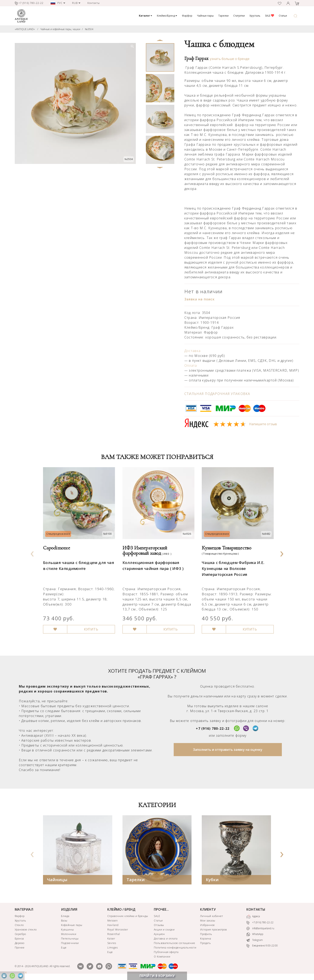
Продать (206, 943)
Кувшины (67, 930)
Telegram (255, 940)
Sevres (112, 943)
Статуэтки (239, 16)
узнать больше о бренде (230, 59)
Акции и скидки (164, 930)
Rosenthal (114, 934)
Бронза (19, 939)
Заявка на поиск (200, 299)
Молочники (69, 934)
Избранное (207, 925)
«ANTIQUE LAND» (25, 29)
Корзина (206, 939)
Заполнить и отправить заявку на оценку (228, 750)
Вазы (64, 921)
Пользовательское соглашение (175, 943)
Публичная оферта (166, 952)
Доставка (192, 351)
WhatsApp (255, 934)
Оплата (191, 365)
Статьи (283, 16)
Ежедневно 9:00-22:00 (262, 946)
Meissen (113, 921)
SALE (270, 16)
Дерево (20, 943)
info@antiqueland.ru (260, 928)
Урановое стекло (26, 930)
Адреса (253, 917)
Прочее (20, 948)
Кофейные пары (72, 925)
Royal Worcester (118, 930)
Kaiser (111, 939)
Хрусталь (255, 16)
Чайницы (57, 880)
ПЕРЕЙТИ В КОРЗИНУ (157, 976)
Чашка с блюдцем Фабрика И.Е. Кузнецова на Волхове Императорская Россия (232, 565)
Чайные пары (205, 16)
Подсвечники (70, 943)
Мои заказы (208, 921)
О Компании (162, 957)
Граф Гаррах (196, 59)
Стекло (19, 925)
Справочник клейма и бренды (128, 916)
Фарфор (187, 16)
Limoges (113, 948)
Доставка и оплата (166, 939)
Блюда (65, 916)
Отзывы (159, 925)
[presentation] (32, 553)
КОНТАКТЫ (256, 909)
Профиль (206, 934)
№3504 (89, 29)
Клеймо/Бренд (167, 16)
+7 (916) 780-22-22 (213, 729)
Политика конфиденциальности (175, 948)
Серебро (20, 934)
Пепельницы (70, 939)
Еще (64, 948)
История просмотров (214, 930)
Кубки (212, 880)
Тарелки (223, 16)
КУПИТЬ (89, 623)
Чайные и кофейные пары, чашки (60, 29)
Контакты (94, 3)
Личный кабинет (211, 916)
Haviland (113, 925)
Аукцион (159, 934)
